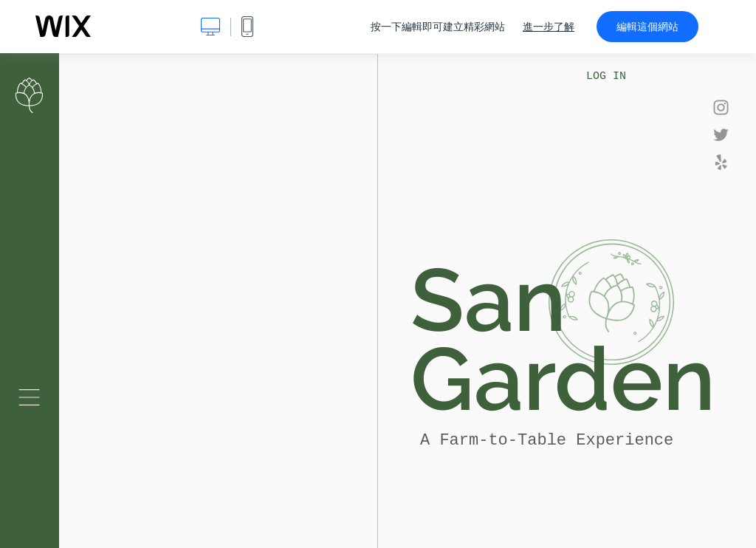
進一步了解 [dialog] (549, 27)
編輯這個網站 (647, 27)
